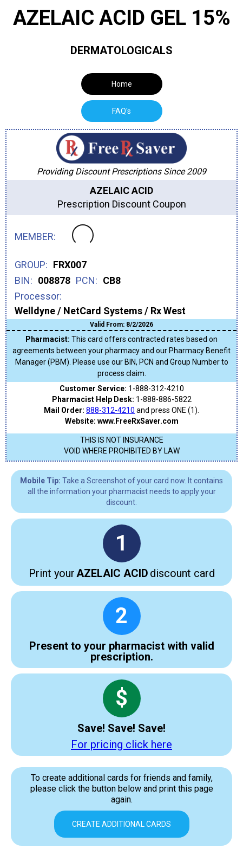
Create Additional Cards (122, 824)
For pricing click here (122, 744)
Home (122, 84)
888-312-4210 (110, 410)
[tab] (122, 111)
